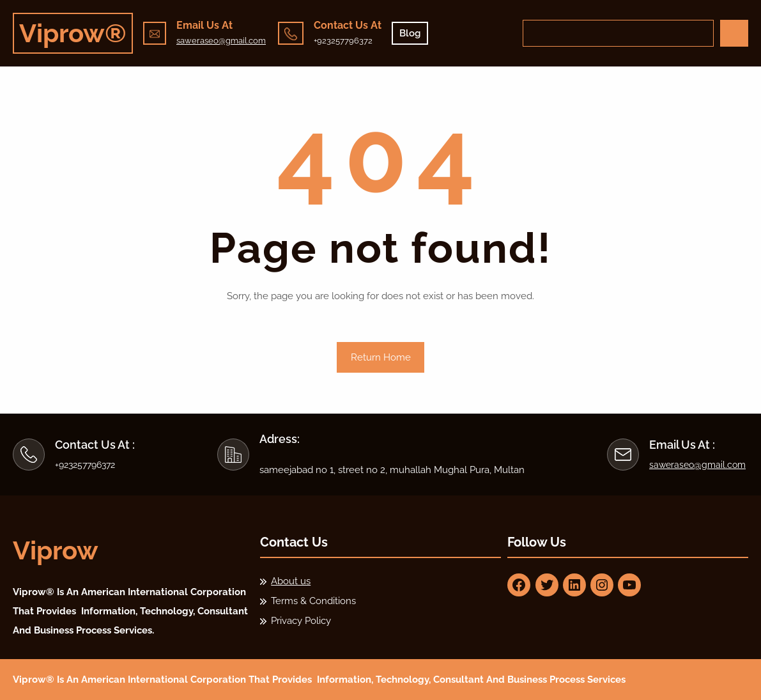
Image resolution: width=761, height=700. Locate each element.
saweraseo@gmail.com (221, 41)
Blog (410, 33)
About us (291, 581)
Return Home (381, 357)
